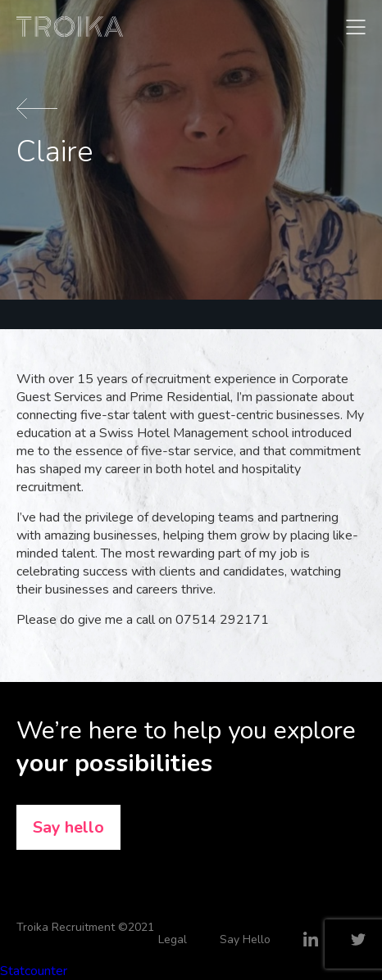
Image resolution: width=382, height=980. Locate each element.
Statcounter (34, 971)
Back (37, 108)
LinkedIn (311, 939)
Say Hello (245, 939)
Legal (173, 939)
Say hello (68, 827)
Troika (70, 27)
